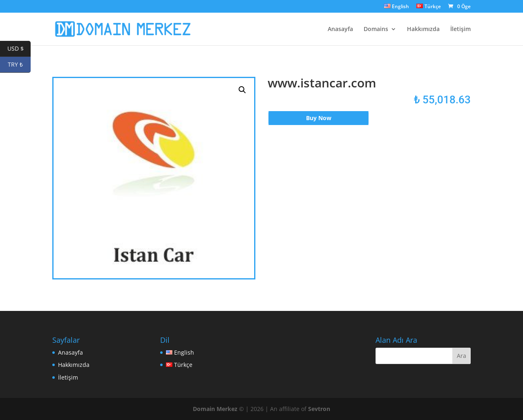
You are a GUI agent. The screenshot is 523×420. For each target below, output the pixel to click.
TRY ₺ (19, 65)
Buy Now (319, 118)
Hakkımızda (423, 29)
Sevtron (319, 409)
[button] (242, 90)
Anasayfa (340, 29)
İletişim (460, 29)
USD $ (19, 49)
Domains (376, 29)
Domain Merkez (215, 409)
